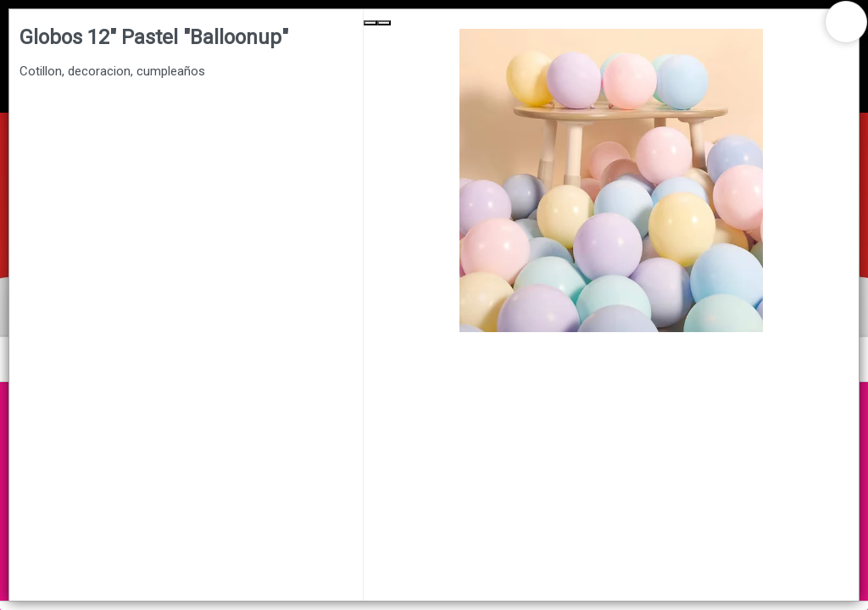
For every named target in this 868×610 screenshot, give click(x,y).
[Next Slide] (384, 23)
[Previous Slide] (370, 23)
